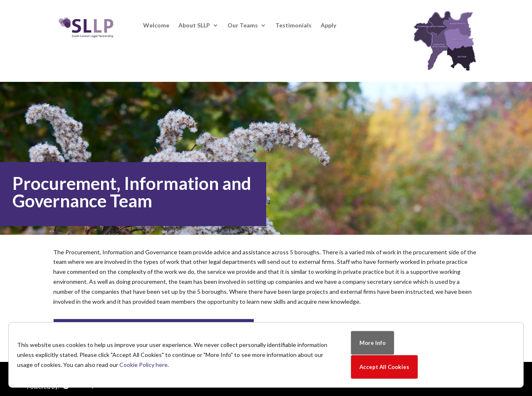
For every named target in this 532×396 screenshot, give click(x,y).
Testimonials (293, 26)
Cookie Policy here (144, 365)
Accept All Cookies (384, 367)
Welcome (156, 26)
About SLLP (194, 26)
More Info (372, 343)
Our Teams (243, 26)
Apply (328, 26)
